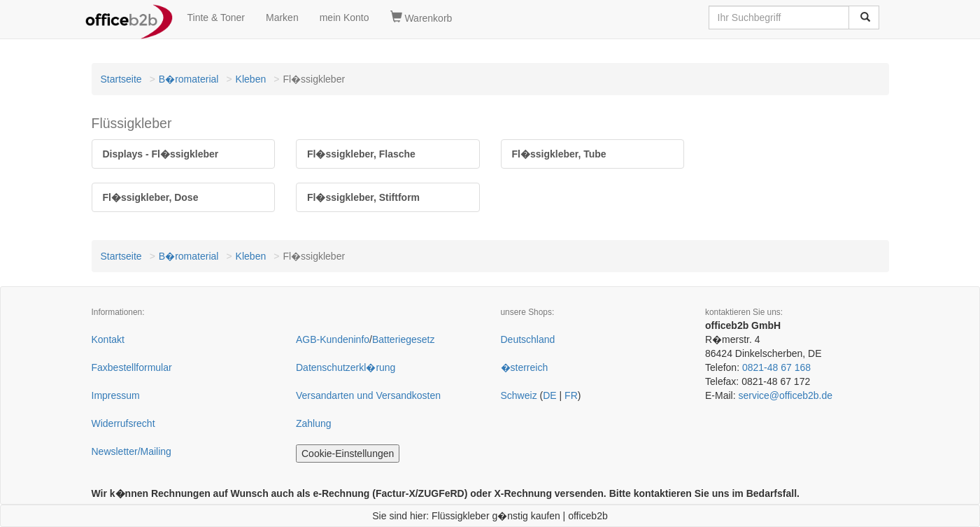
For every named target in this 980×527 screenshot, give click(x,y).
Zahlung (314, 423)
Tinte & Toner (216, 17)
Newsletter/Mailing (132, 451)
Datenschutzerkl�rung (346, 367)
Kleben (251, 79)
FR (571, 395)
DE (549, 395)
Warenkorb (421, 17)
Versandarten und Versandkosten (368, 395)
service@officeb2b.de (785, 395)
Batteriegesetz (404, 339)
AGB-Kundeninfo (333, 339)
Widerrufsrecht (123, 423)
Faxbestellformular (132, 367)
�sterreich (525, 367)
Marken (282, 17)
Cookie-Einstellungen (348, 454)
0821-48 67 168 (776, 367)
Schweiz (519, 395)
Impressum (116, 395)
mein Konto (345, 17)
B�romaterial (189, 79)
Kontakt (108, 339)
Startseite (121, 79)
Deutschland (528, 339)
